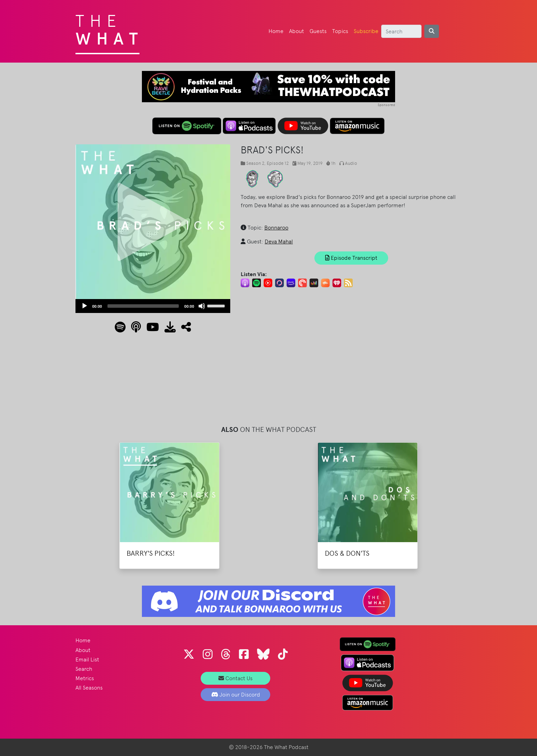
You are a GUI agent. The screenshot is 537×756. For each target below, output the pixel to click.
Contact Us (235, 678)
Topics (340, 31)
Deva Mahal (279, 242)
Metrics (85, 678)
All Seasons (89, 688)
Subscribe (366, 31)
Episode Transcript (351, 258)
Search (84, 669)
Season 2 (255, 163)
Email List (87, 660)
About (296, 31)
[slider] (143, 306)
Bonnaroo (276, 228)
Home (276, 31)
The (109, 28)
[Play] (85, 306)
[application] (153, 306)
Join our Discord (236, 695)
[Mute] (202, 306)
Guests (318, 31)
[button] (183, 329)
